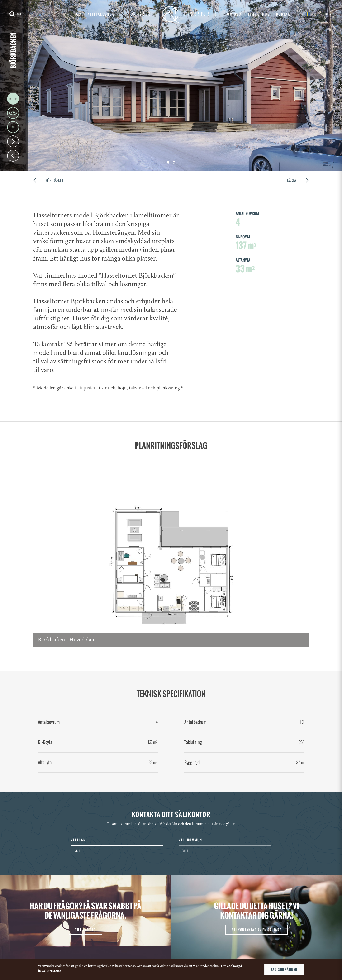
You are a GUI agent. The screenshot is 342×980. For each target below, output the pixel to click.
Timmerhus (259, 14)
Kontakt (284, 14)
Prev (13, 156)
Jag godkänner (284, 969)
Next (13, 141)
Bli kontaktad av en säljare (256, 930)
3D (13, 127)
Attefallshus (101, 14)
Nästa (298, 181)
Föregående (48, 181)
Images (13, 99)
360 (13, 113)
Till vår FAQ (85, 930)
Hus (78, 14)
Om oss (234, 14)
